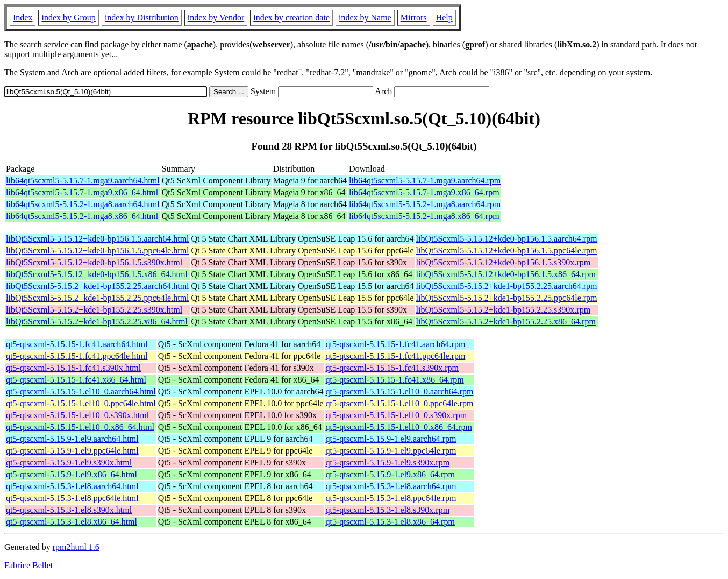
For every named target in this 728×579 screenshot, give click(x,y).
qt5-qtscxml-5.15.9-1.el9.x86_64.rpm (390, 474)
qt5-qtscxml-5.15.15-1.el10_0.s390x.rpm (396, 415)
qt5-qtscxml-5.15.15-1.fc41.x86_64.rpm (394, 380)
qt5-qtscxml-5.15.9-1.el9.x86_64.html (72, 474)
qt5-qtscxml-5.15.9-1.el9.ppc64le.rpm (391, 451)
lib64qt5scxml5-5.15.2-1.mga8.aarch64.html (83, 204)
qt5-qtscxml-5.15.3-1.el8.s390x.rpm (387, 510)
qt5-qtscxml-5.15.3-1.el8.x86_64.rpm (390, 522)
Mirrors (414, 17)
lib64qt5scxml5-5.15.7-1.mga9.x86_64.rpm (424, 192)
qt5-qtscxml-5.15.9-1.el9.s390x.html (69, 463)
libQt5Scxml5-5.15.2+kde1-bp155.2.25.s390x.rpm (504, 310)
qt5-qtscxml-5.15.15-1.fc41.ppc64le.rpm (395, 356)
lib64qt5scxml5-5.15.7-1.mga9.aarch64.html (83, 181)
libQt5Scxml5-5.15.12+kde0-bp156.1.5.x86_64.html (97, 274)
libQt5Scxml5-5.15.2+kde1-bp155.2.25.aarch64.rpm (507, 286)
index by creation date (291, 17)
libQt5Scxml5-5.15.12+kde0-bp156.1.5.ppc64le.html (98, 250)
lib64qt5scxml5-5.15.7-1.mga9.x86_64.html (82, 192)
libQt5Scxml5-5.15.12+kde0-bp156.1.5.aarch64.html (98, 239)
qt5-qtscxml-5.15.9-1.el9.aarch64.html (72, 439)
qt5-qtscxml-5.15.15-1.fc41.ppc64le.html (77, 356)
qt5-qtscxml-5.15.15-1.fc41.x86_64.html (76, 380)
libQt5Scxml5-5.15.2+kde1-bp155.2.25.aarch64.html (98, 286)
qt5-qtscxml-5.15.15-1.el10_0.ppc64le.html (81, 403)
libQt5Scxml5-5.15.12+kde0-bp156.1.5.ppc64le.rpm (507, 250)
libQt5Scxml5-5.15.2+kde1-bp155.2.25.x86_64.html (97, 322)
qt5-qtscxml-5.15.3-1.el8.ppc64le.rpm (391, 498)
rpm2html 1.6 (76, 547)
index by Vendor (216, 17)
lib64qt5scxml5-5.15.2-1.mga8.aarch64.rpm (425, 204)
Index (23, 17)
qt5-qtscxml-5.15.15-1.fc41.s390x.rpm (392, 368)
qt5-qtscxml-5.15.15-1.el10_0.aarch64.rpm (399, 391)
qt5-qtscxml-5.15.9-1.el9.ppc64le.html (72, 451)
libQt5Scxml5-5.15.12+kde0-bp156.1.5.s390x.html (94, 262)
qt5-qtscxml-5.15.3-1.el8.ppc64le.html (72, 498)
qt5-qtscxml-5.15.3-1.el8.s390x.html (69, 510)
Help (444, 17)
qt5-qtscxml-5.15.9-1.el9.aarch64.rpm (391, 439)
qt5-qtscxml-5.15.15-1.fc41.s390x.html (73, 368)
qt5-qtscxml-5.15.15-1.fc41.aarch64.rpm (395, 344)
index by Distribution (142, 17)
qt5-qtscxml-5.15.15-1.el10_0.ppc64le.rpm (399, 403)
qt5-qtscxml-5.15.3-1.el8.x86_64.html (72, 522)
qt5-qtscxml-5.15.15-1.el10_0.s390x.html (77, 415)
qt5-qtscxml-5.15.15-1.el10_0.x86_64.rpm (398, 427)
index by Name (365, 17)
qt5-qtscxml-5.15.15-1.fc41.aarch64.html (77, 344)
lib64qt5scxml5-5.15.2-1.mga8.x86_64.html (82, 216)
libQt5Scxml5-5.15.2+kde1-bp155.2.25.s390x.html (94, 310)
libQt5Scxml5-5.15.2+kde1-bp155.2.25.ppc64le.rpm (507, 298)
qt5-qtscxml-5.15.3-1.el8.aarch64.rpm (391, 486)
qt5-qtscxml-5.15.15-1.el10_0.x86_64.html (80, 427)
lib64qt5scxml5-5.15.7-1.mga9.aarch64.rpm (425, 181)
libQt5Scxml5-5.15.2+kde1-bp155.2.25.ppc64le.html (98, 298)
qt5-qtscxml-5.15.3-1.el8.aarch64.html (72, 486)
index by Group (68, 17)
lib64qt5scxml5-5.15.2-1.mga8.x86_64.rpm (424, 216)
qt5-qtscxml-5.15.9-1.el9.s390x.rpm (387, 463)
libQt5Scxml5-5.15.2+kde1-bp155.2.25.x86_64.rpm (506, 322)
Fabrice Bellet (28, 565)
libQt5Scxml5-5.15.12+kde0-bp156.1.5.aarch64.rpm (507, 239)
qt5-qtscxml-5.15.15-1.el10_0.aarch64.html (81, 391)
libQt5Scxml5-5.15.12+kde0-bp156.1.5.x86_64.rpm (506, 274)
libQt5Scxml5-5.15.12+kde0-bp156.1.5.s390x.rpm (504, 262)
